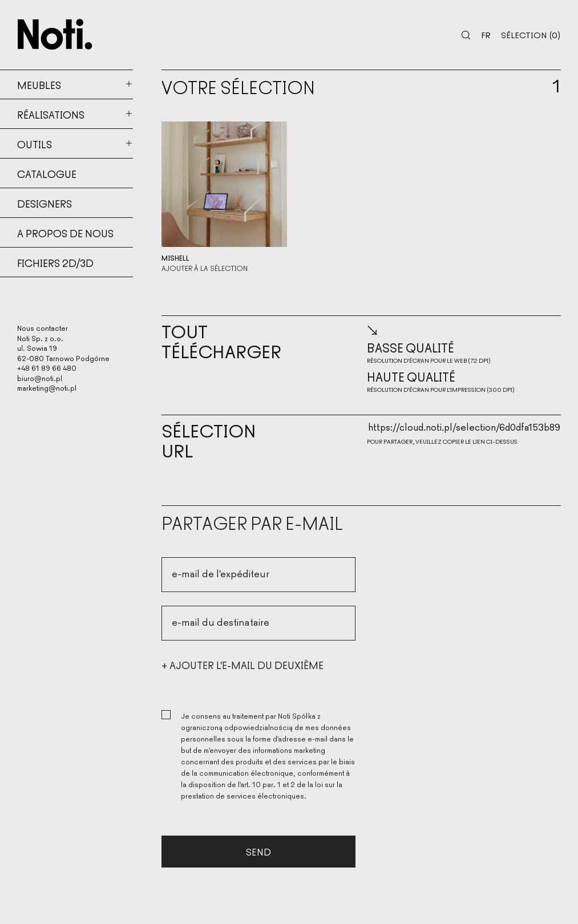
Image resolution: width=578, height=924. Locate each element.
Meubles (39, 84)
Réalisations (51, 114)
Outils (35, 144)
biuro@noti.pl (40, 378)
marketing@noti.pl (47, 388)
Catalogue (47, 173)
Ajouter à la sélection (205, 268)
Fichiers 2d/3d (55, 262)
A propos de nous (65, 233)
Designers (45, 203)
